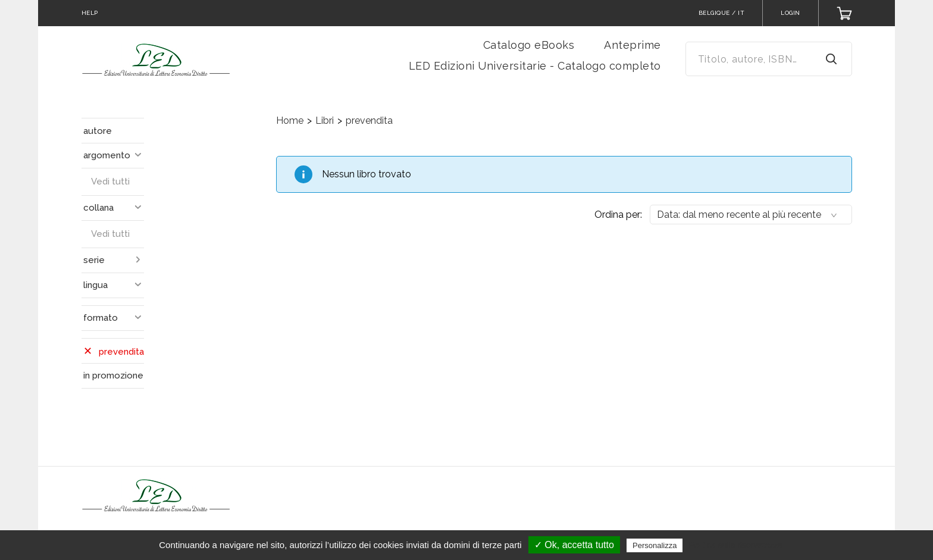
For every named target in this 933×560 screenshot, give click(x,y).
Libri (325, 121)
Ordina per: (618, 215)
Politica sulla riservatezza (736, 545)
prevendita (369, 121)
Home (290, 121)
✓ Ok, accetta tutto (574, 545)
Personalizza (655, 545)
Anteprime (633, 45)
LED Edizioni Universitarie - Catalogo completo (535, 66)
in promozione (113, 376)
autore (98, 131)
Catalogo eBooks (529, 45)
